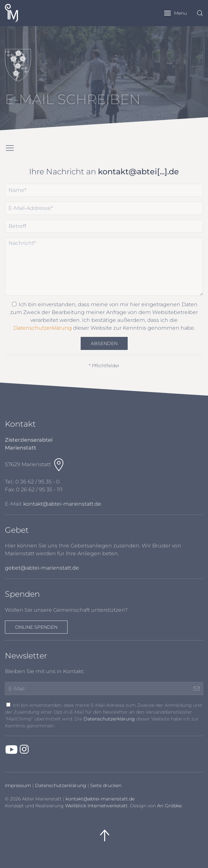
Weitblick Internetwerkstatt (96, 806)
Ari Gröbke (169, 806)
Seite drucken (106, 785)
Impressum (18, 785)
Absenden (104, 343)
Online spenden (36, 627)
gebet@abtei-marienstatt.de (42, 568)
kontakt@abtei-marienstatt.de (62, 504)
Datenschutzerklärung (43, 328)
